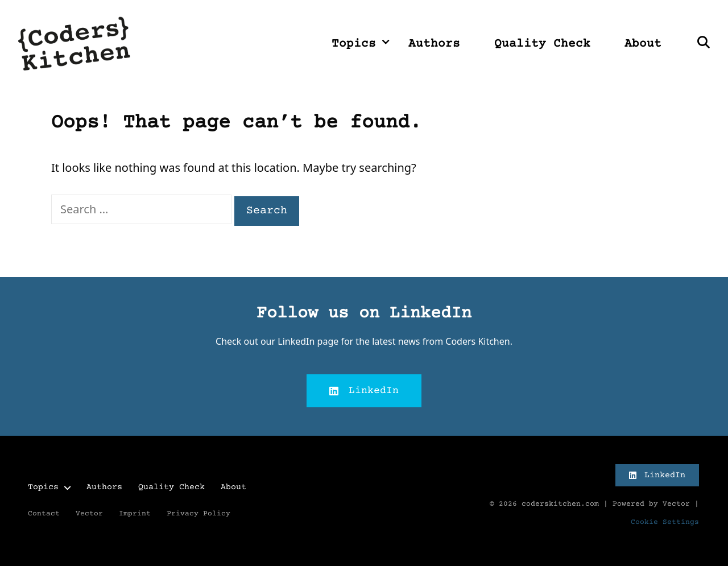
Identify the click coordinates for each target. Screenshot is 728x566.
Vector (89, 514)
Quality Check (542, 44)
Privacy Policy (198, 514)
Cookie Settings (665, 522)
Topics (361, 44)
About (643, 44)
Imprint (135, 514)
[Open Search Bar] (703, 44)
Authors (434, 44)
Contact (44, 514)
